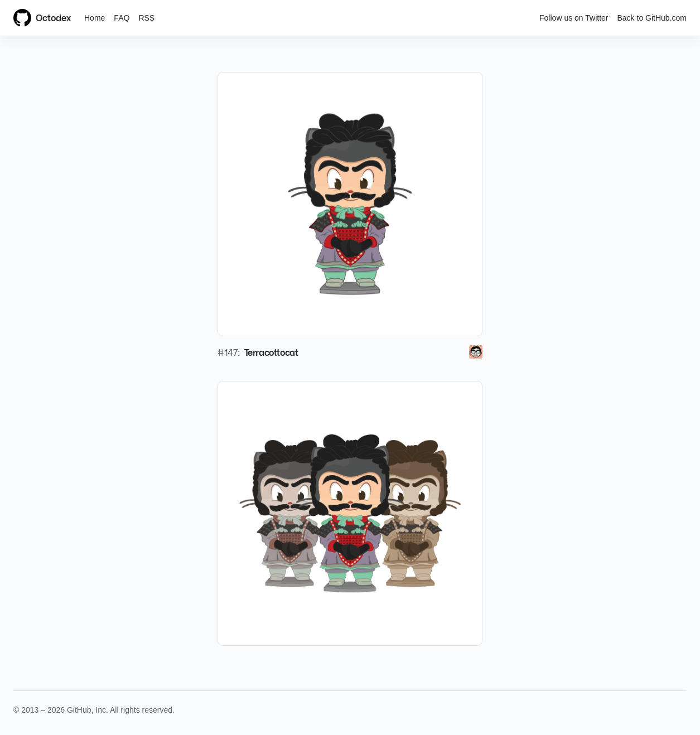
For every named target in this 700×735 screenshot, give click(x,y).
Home (95, 18)
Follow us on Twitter (574, 18)
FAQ (122, 18)
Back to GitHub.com (652, 18)
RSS (146, 18)
